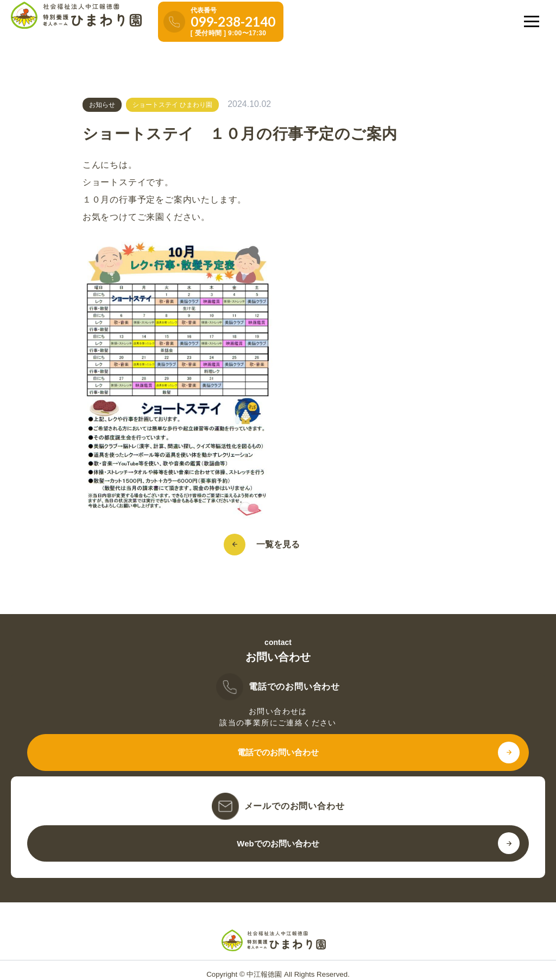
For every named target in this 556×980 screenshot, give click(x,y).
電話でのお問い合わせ (278, 752)
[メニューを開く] (532, 21)
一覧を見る (273, 545)
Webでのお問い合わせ (278, 843)
